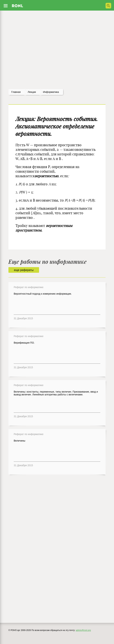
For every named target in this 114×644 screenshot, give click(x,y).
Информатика (51, 92)
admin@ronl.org (83, 630)
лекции (32, 92)
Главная (16, 92)
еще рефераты (24, 270)
